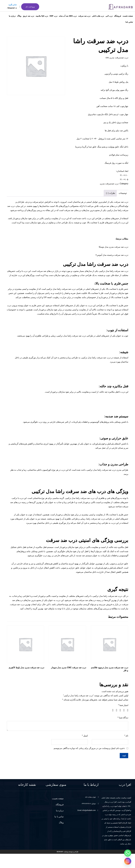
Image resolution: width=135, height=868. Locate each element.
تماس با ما (59, 817)
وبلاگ (19, 16)
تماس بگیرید (13, 5)
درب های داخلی (98, 16)
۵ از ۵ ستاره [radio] (112, 710)
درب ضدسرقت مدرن (109, 184)
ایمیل (85, 736)
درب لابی (109, 16)
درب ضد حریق (28, 16)
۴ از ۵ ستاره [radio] (116, 710)
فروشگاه (118, 16)
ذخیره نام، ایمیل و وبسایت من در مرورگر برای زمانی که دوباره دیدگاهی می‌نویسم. (89, 748)
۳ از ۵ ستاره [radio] (119, 710)
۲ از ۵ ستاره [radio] (123, 710)
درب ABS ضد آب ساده (68, 16)
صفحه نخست (128, 16)
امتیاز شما (123, 705)
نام (126, 736)
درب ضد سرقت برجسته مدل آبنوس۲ (112, 255)
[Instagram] (128, 861)
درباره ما (12, 16)
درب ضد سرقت (84, 16)
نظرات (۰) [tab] (111, 193)
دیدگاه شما (123, 718)
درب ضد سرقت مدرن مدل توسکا (114, 247)
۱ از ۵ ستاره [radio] (127, 710)
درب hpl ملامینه (42, 16)
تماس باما (129, 22)
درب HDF (53, 16)
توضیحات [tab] (123, 193)
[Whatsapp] (128, 853)
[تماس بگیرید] (20, 7)
